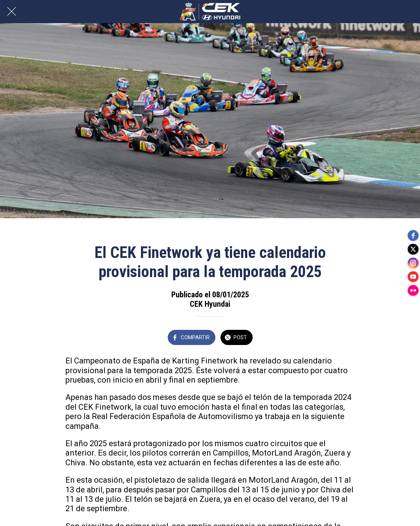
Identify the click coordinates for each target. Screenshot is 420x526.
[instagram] (413, 263)
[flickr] (413, 292)
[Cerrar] (12, 12)
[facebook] (413, 234)
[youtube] (413, 277)
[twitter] (413, 249)
